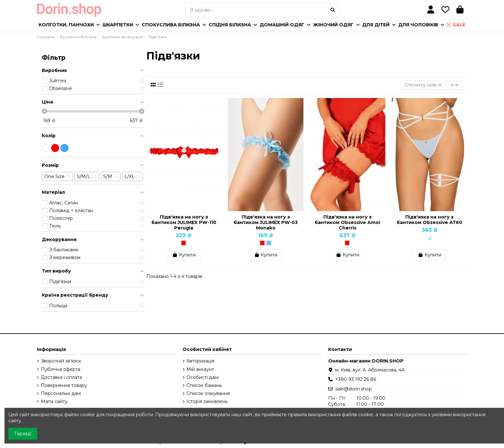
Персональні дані (61, 393)
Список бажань (204, 385)
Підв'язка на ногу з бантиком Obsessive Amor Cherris (348, 222)
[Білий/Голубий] (429, 238)
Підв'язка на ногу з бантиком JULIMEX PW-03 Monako (266, 222)
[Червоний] (184, 243)
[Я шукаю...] (333, 10)
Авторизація (200, 361)
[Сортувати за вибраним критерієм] (423, 85)
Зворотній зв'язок (61, 361)
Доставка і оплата (61, 377)
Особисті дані (203, 377)
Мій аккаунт (200, 369)
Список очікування (208, 393)
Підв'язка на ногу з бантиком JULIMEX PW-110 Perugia (184, 222)
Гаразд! (23, 434)
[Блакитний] (269, 243)
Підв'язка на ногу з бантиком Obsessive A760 (429, 220)
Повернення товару (64, 385)
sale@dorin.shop (354, 389)
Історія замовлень (207, 401)
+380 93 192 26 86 (356, 379)
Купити (184, 255)
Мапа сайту (54, 401)
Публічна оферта (61, 369)
